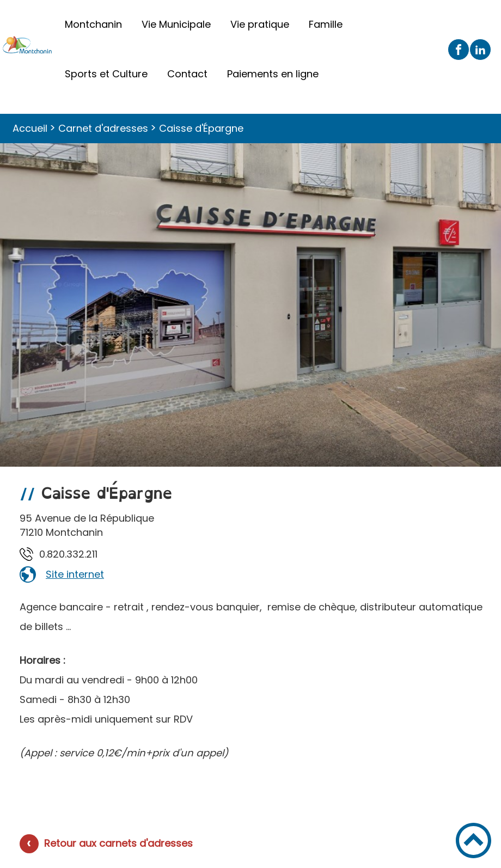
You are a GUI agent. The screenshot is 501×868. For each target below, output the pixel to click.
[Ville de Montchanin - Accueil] (28, 49)
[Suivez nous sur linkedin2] (480, 50)
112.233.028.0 (68, 554)
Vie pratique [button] (260, 24)
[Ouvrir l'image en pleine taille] (250, 307)
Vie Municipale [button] (176, 24)
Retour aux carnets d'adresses (118, 843)
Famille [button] (326, 24)
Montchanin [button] (93, 24)
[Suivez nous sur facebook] (459, 50)
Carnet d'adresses (103, 128)
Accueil (30, 128)
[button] (473, 841)
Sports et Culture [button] (106, 74)
